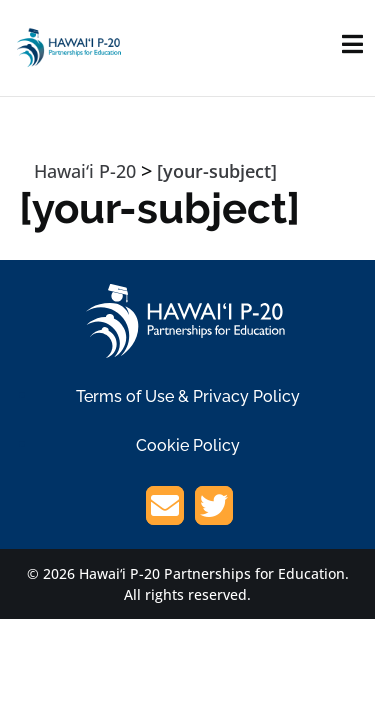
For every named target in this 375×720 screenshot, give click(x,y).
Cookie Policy (188, 445)
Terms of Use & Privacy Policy (188, 396)
